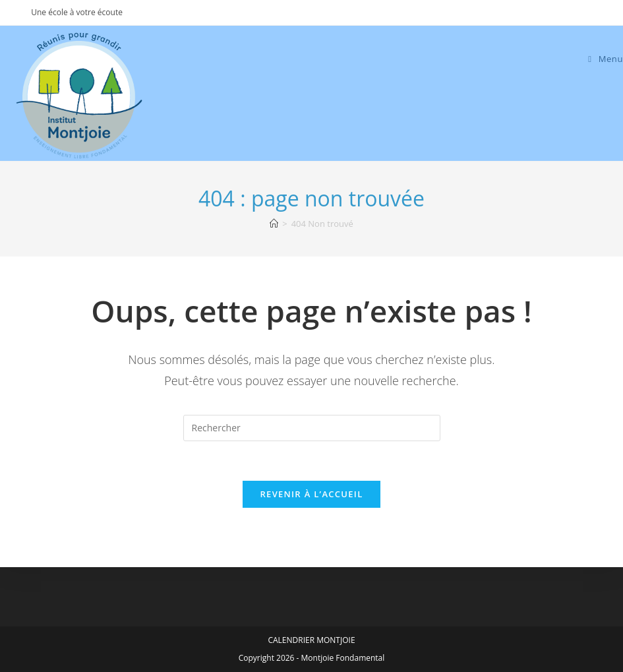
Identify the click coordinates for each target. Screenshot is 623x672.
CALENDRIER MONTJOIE (311, 640)
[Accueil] (274, 224)
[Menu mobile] (606, 59)
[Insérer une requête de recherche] (312, 428)
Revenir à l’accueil (311, 494)
